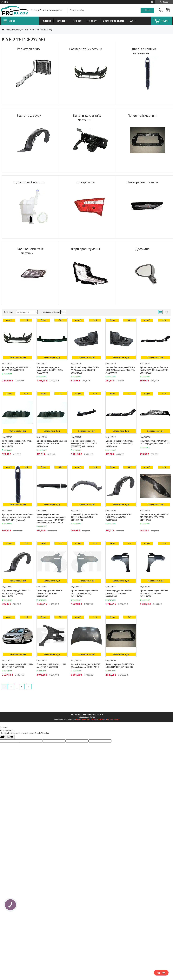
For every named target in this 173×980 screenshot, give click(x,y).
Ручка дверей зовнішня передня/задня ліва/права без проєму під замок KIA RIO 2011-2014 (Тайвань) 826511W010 (51, 519)
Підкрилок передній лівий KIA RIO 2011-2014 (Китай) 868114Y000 (16, 593)
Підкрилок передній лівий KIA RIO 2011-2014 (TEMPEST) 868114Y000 (154, 517)
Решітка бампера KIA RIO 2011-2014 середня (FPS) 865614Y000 (155, 442)
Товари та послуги (14, 30)
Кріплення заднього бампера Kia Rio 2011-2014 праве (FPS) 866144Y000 (154, 370)
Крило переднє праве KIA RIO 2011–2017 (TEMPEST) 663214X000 (154, 593)
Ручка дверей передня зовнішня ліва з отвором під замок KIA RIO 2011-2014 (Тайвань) (18, 517)
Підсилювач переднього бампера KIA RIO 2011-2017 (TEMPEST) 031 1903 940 (84, 444)
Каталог (61, 21)
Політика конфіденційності (109, 719)
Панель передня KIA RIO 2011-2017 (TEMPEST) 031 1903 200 (120, 666)
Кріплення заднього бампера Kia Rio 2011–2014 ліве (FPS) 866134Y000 (119, 444)
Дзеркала (142, 249)
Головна (46, 21)
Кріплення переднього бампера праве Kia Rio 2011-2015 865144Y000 (52, 444)
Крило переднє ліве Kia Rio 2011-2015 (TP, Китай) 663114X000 (49, 593)
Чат (161, 973)
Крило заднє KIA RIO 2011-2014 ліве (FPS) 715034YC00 (51, 666)
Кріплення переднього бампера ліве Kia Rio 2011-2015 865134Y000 (17, 444)
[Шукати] (148, 10)
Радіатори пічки (29, 49)
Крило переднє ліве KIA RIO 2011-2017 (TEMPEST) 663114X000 (119, 593)
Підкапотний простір (29, 182)
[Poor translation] (10, 737)
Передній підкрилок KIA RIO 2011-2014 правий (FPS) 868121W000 (84, 517)
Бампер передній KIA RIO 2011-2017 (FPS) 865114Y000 (17, 369)
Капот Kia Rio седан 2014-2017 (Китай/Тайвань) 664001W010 (86, 666)
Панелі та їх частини (143, 116)
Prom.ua (100, 714)
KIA (27, 30)
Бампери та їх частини (86, 49)
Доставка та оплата (113, 21)
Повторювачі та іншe (142, 182)
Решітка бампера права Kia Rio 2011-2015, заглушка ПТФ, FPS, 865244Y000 (120, 370)
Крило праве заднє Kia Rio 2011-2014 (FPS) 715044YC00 (17, 666)
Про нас (77, 21)
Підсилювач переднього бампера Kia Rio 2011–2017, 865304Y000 (50, 370)
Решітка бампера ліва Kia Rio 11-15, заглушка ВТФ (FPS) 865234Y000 (85, 370)
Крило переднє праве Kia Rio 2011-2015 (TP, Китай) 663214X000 (85, 593)
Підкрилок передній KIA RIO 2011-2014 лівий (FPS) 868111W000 (119, 517)
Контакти (92, 21)
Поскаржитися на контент (86, 719)
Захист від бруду (29, 116)
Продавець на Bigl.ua (86, 717)
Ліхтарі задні (86, 182)
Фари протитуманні (86, 249)
